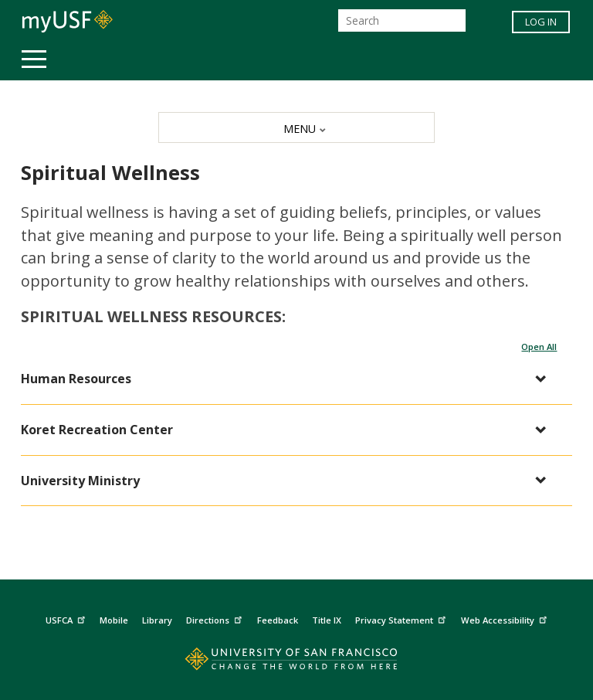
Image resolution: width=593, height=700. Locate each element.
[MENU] (296, 127)
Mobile (114, 620)
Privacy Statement (402, 618)
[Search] (402, 20)
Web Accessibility (506, 618)
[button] (289, 379)
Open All (539, 347)
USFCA (67, 618)
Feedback (278, 620)
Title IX (327, 620)
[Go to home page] (296, 663)
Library (157, 620)
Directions (216, 618)
